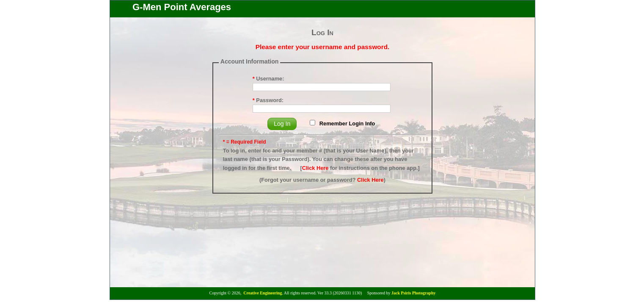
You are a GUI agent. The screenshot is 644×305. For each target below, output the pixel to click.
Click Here (315, 168)
